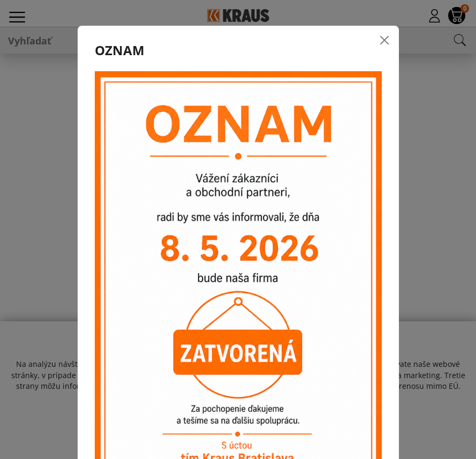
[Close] (384, 40)
